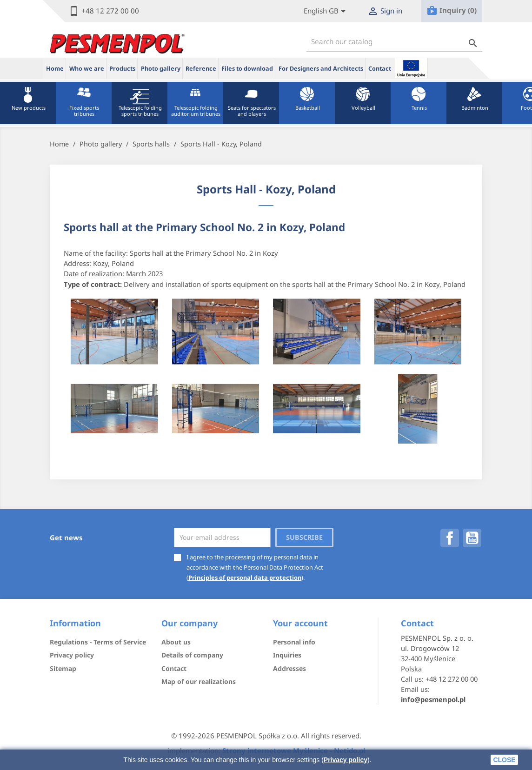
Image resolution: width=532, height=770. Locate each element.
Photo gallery (161, 69)
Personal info (294, 642)
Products (122, 69)
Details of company (192, 655)
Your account (300, 623)
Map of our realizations (199, 681)
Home (55, 69)
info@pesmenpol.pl (433, 699)
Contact (380, 69)
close (504, 760)
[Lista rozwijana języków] (326, 11)
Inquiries (287, 655)
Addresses (289, 668)
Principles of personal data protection (245, 577)
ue (411, 68)
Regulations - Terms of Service (98, 642)
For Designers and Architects (321, 69)
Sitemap (63, 668)
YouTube (472, 538)
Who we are (87, 69)
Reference (201, 69)
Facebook (450, 538)
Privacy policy (346, 760)
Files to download (247, 69)
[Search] (394, 42)
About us (176, 642)
